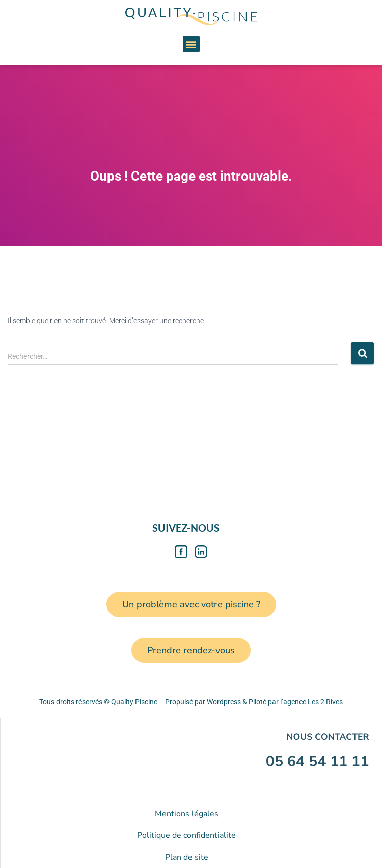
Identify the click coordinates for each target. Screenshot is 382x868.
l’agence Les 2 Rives (311, 702)
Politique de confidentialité (186, 835)
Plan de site (187, 857)
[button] (191, 44)
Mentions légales (187, 814)
